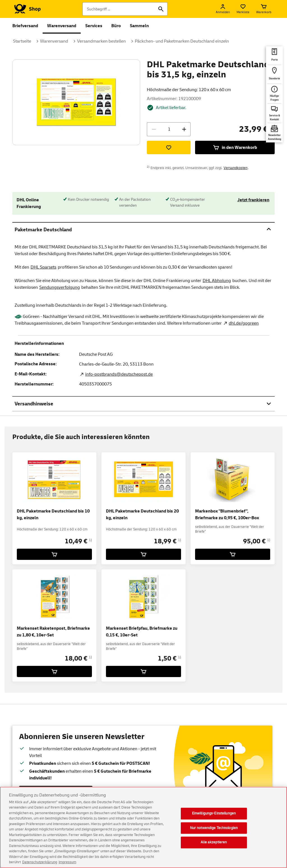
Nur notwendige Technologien (214, 828)
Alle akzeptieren (214, 843)
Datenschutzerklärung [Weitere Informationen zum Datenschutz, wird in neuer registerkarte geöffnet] (40, 863)
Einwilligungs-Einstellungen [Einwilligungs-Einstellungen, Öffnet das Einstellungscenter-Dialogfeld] (214, 814)
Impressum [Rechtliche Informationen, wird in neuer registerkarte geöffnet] (67, 863)
